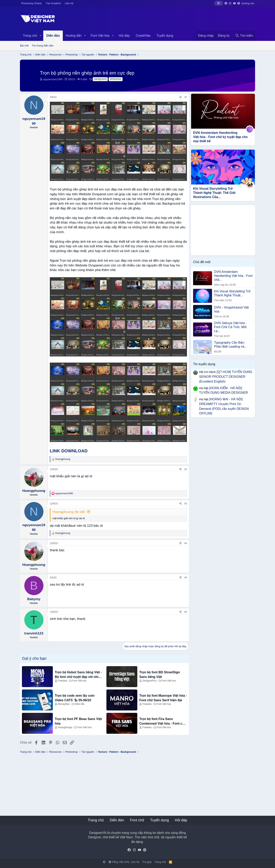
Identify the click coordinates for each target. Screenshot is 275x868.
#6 (186, 612)
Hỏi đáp (124, 36)
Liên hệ (69, 3)
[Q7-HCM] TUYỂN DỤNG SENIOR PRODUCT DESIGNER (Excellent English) (226, 377)
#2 (186, 469)
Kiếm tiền (80, 704)
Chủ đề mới (202, 262)
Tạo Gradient (53, 3)
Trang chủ (30, 36)
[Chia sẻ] (180, 97)
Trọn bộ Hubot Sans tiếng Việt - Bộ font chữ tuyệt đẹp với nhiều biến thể (78, 675)
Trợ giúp (147, 862)
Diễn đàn (53, 36)
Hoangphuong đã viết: (69, 512)
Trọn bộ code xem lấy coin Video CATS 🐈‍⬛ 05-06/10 (75, 698)
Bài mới (24, 46)
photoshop (116, 79)
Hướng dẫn (74, 36)
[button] (219, 3)
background (100, 79)
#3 (186, 504)
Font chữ (137, 820)
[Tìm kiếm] (244, 36)
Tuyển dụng (165, 36)
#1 (186, 97)
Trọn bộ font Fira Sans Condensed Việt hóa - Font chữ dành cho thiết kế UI (163, 722)
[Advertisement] (223, 230)
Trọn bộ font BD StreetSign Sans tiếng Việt (160, 674)
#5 (186, 578)
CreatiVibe (143, 36)
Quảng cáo (248, 3)
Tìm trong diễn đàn (43, 46)
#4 (186, 543)
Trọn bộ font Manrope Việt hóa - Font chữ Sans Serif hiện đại (163, 698)
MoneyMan (64, 704)
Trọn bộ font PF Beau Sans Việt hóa (78, 721)
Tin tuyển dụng (204, 364)
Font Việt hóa (100, 36)
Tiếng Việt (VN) (119, 862)
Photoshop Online (31, 3)
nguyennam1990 (53, 79)
